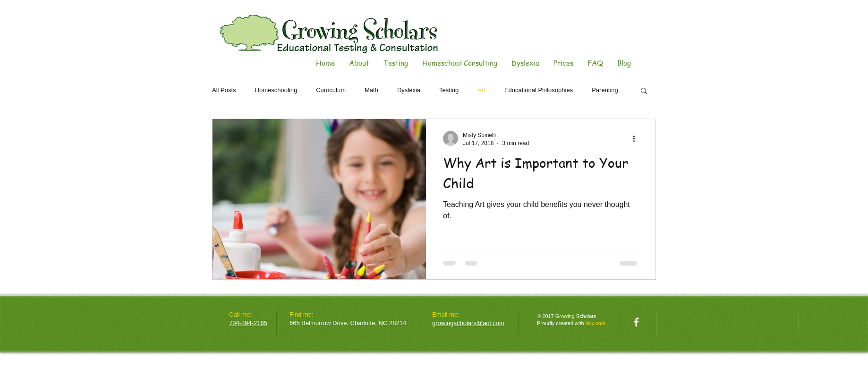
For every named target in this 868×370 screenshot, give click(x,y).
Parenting (605, 90)
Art (481, 90)
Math (371, 90)
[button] (644, 91)
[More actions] (637, 138)
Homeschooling (276, 90)
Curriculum (331, 90)
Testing (449, 90)
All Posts (224, 90)
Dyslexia (409, 90)
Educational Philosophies (539, 90)
